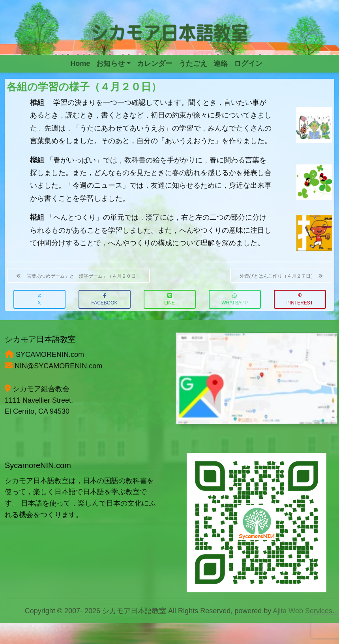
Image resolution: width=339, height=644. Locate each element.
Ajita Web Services (302, 611)
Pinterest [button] (300, 300)
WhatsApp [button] (234, 300)
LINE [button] (169, 300)
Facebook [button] (104, 300)
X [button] (39, 300)
